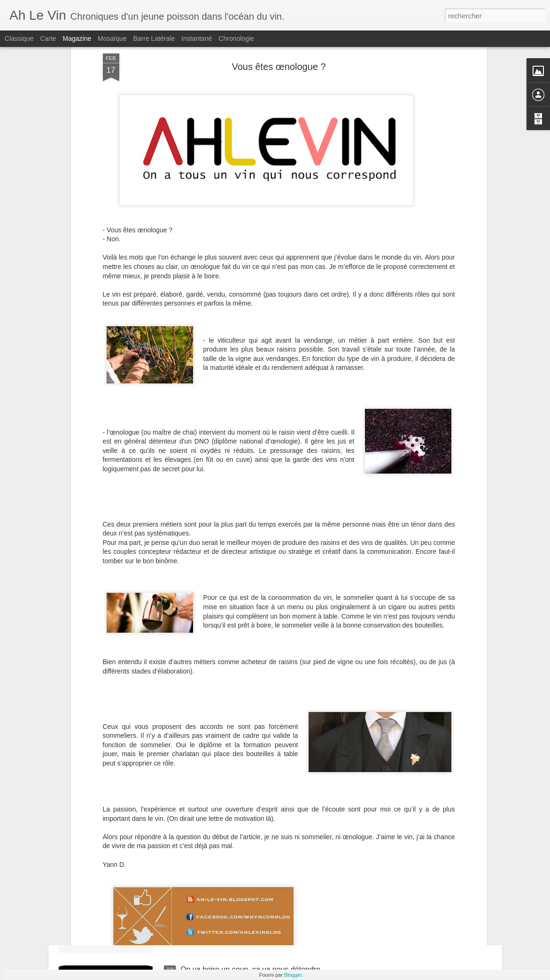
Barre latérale (154, 38)
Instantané (197, 38)
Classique (19, 38)
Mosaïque (112, 38)
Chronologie (236, 38)
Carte (48, 38)
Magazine (77, 38)
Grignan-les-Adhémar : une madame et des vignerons (270, 863)
